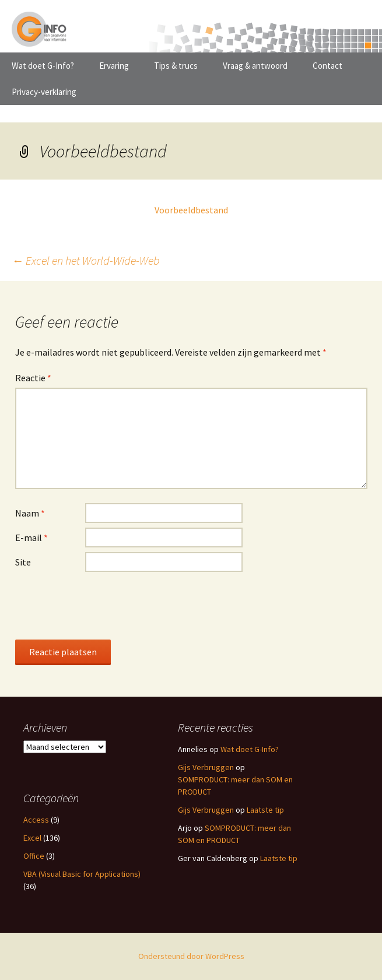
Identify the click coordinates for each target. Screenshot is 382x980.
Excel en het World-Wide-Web (86, 260)
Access (36, 820)
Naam (30, 513)
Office (34, 856)
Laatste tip (265, 810)
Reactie (33, 378)
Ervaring (114, 66)
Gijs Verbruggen (206, 767)
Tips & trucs (176, 66)
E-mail (31, 538)
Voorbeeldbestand (191, 210)
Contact (327, 66)
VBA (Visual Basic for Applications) (82, 874)
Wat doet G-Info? (43, 66)
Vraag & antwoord (255, 66)
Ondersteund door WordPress (191, 956)
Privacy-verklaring (44, 92)
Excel (32, 838)
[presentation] (104, 605)
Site (23, 562)
